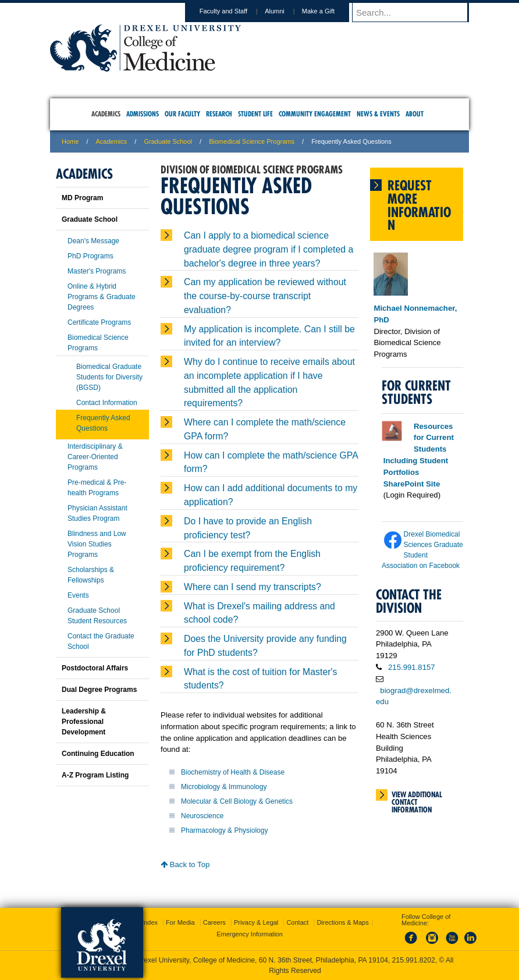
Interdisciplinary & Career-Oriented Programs (95, 457)
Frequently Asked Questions (103, 423)
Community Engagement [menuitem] (315, 114)
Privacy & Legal (256, 922)
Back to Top (185, 864)
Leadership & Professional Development (84, 722)
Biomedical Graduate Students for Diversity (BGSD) (109, 377)
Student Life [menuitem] (255, 114)
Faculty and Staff (234, 11)
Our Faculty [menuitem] (182, 114)
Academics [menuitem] (106, 114)
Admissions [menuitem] (143, 114)
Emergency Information (250, 934)
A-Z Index (144, 922)
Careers (214, 922)
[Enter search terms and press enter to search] (416, 12)
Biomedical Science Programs (252, 141)
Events (78, 595)
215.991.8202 (414, 960)
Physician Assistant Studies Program (97, 513)
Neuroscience (202, 816)
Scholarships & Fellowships (91, 575)
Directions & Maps (342, 922)
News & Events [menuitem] (378, 114)
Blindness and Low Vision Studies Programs (97, 544)
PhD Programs (90, 256)
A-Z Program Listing (95, 775)
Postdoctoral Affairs (95, 668)
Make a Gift (329, 11)
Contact (297, 922)
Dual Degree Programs (99, 690)
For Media (180, 922)
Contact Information (107, 403)
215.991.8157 (412, 667)
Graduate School (168, 141)
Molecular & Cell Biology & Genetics (237, 801)
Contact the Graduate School (101, 641)
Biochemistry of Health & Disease (233, 772)
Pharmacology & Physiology (224, 830)
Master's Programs (97, 271)
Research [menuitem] (219, 114)
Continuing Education (98, 754)
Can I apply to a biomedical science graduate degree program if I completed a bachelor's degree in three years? (269, 249)
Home (70, 141)
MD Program (82, 198)
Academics (112, 141)
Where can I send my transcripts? (253, 587)
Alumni (286, 11)
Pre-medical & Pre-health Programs (97, 488)
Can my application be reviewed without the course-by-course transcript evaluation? (265, 296)
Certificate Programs (99, 322)
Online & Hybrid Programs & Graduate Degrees (102, 297)
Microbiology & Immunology (224, 787)
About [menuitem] (415, 114)
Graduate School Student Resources (97, 616)
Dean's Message (93, 241)
